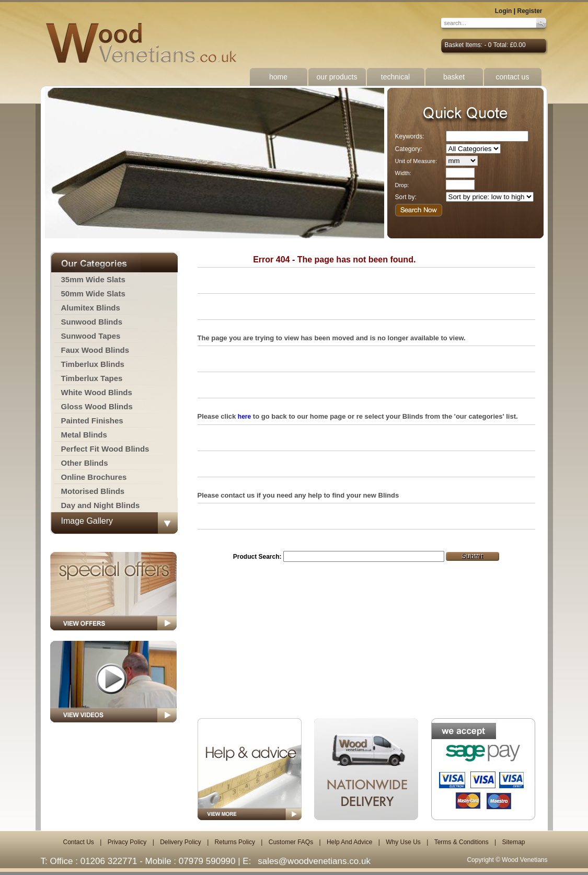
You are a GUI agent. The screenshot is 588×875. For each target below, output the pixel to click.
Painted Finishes (92, 421)
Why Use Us (403, 842)
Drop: (402, 185)
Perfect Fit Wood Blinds (105, 449)
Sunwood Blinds (92, 322)
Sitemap (513, 842)
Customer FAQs (291, 842)
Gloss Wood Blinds (97, 406)
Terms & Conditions (462, 842)
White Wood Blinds (97, 392)
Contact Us (78, 842)
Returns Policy (235, 842)
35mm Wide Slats (93, 279)
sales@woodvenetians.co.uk (314, 861)
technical (395, 77)
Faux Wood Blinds (95, 350)
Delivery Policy (181, 842)
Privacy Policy (127, 842)
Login (504, 11)
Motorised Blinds (93, 491)
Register (529, 11)
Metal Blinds (84, 435)
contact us (513, 77)
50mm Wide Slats (93, 293)
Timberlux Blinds (93, 364)
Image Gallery (87, 521)
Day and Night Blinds (101, 505)
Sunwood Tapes (91, 336)
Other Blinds (85, 463)
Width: (403, 173)
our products (337, 77)
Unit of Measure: (416, 161)
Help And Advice (349, 842)
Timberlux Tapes (92, 378)
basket (454, 77)
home (278, 77)
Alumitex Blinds (91, 308)
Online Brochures (94, 477)
